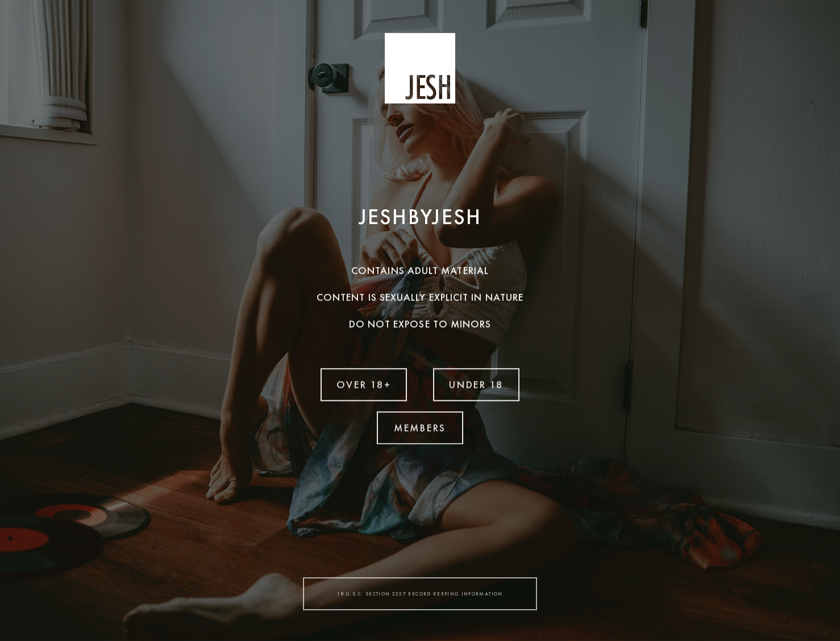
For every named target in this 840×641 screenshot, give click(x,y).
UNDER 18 (476, 384)
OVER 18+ (364, 384)
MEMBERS (420, 427)
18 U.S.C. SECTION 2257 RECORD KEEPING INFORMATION (420, 594)
